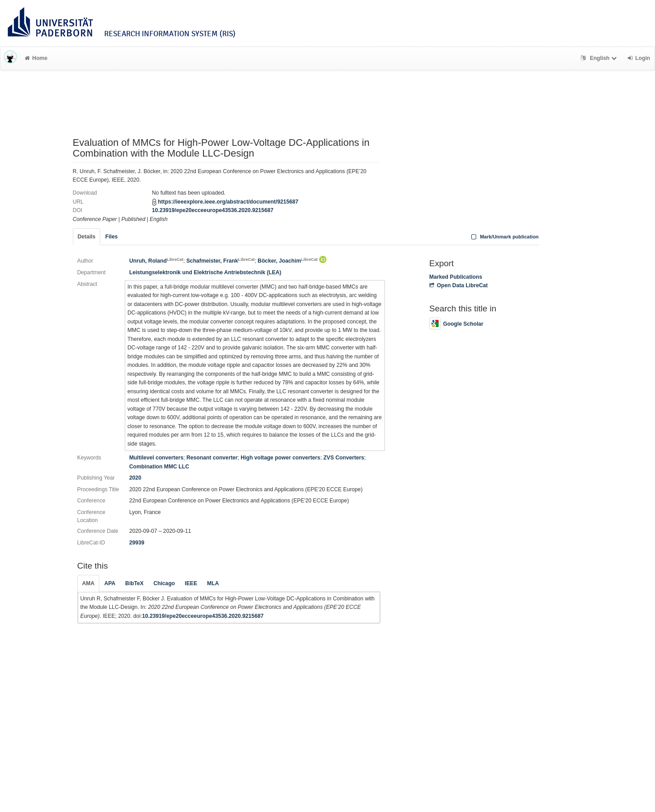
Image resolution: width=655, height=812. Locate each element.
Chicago (164, 583)
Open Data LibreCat (458, 285)
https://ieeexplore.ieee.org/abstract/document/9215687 (228, 202)
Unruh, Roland (156, 261)
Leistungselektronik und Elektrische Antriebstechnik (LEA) (205, 272)
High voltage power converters (280, 458)
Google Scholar (456, 324)
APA (110, 583)
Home (36, 58)
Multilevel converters (156, 458)
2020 (135, 478)
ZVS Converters (344, 458)
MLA (213, 583)
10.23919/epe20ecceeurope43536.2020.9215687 (213, 210)
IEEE (191, 583)
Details (87, 237)
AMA (89, 583)
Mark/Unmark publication (504, 237)
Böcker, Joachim (287, 261)
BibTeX (134, 583)
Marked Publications (456, 277)
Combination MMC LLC (159, 467)
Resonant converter (212, 458)
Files (111, 237)
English (600, 58)
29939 (137, 543)
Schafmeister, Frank (221, 261)
